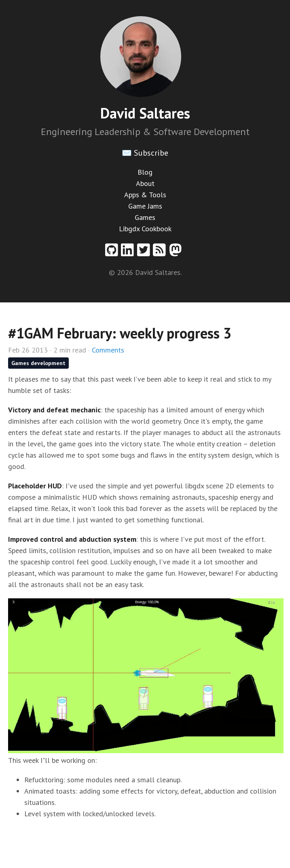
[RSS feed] (161, 253)
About (145, 183)
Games (145, 217)
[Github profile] (113, 253)
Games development (38, 363)
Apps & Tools (145, 195)
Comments (108, 350)
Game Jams (145, 206)
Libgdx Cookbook (145, 229)
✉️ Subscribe (145, 153)
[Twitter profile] (145, 253)
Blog (145, 172)
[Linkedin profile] (129, 253)
